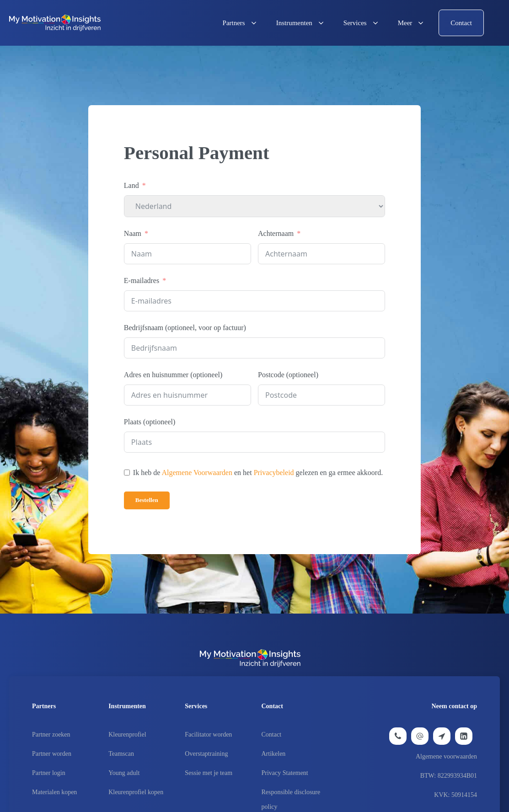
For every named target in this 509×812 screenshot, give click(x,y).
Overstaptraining (206, 754)
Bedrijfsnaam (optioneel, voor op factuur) (185, 328)
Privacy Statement (285, 773)
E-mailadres (142, 280)
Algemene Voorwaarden (197, 473)
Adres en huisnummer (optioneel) (173, 375)
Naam (133, 233)
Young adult (124, 773)
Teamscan (121, 754)
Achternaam (276, 233)
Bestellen (147, 500)
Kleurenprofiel (127, 735)
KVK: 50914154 (455, 795)
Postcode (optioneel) (288, 375)
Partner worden (52, 754)
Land (131, 185)
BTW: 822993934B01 (449, 776)
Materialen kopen (54, 792)
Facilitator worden (208, 735)
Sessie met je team (209, 773)
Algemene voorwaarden (446, 756)
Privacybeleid (274, 473)
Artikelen (274, 754)
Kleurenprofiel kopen (136, 792)
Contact (272, 735)
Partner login (49, 773)
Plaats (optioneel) (150, 422)
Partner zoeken (51, 735)
